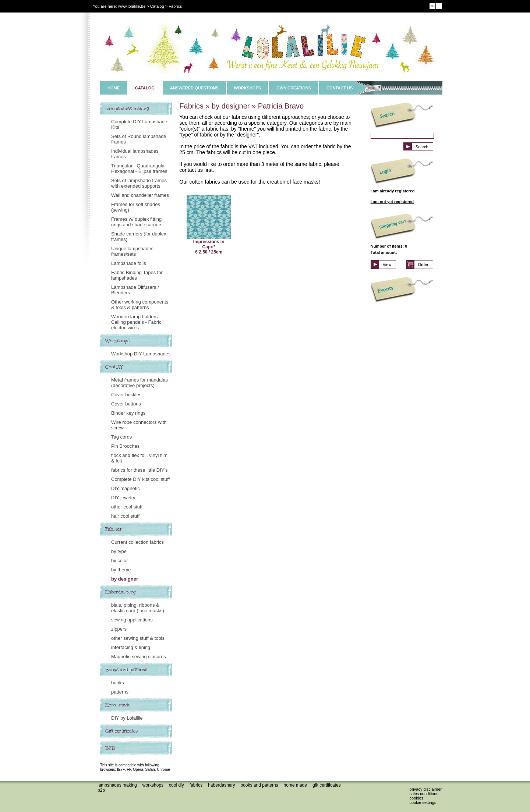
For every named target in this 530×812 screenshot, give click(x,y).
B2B (110, 748)
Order (423, 265)
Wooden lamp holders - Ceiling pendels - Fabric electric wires (136, 322)
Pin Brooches (125, 446)
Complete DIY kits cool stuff (140, 479)
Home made (118, 705)
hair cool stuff (125, 516)
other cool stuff (127, 507)
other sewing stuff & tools (138, 638)
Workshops (117, 341)
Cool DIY (114, 367)
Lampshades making (127, 109)
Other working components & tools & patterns (140, 305)
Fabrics (113, 529)
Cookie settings (423, 802)
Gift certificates (121, 731)
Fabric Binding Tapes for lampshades (137, 275)
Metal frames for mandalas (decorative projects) (139, 383)
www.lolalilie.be (132, 6)
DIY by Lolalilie (127, 718)
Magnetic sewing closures (139, 657)
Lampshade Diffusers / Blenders (135, 290)
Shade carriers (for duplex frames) (139, 237)
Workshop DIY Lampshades (141, 354)
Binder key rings (128, 413)
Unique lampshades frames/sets (132, 251)
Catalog (157, 6)
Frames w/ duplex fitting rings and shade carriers (137, 222)
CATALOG (145, 88)
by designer (125, 579)
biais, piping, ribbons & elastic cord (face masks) (138, 608)
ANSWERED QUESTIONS (194, 88)
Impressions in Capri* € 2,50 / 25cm (209, 225)
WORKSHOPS (248, 88)
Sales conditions (424, 794)
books (118, 683)
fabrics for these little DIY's (139, 470)
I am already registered (393, 191)
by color (120, 561)
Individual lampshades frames (135, 154)
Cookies (416, 798)
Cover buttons (126, 404)
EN (439, 6)
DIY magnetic (126, 488)
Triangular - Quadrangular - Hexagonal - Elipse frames (140, 169)
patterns (120, 692)
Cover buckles (126, 395)
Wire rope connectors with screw (139, 425)
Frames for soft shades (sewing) (136, 207)
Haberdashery (121, 592)
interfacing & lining (131, 647)
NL (433, 6)
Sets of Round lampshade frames (139, 139)
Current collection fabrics (137, 542)
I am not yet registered (392, 202)
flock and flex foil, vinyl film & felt (139, 458)
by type (119, 551)
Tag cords (121, 437)
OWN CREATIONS (294, 88)
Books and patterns (126, 670)
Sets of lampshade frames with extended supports (139, 183)
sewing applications (132, 620)
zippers (119, 629)
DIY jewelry (123, 498)
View (387, 265)
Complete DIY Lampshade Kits (139, 124)
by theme (121, 570)
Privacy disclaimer (426, 789)
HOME (114, 88)
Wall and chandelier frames (140, 195)
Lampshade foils (129, 263)
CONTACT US (340, 88)
